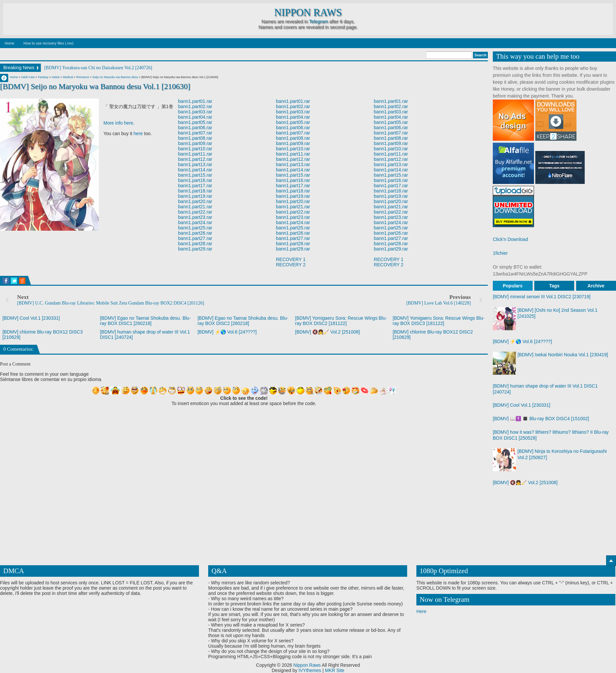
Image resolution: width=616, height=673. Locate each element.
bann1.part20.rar (195, 201)
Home (9, 43)
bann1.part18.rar (195, 191)
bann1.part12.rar (195, 159)
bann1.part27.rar (195, 238)
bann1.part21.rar (195, 207)
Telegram (319, 21)
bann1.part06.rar (195, 128)
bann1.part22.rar (195, 212)
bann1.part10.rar (195, 149)
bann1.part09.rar (195, 143)
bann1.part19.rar (195, 196)
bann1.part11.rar (195, 154)
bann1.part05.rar (195, 122)
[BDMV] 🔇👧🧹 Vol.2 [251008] (328, 332)
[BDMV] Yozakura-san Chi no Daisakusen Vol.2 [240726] (98, 68)
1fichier (500, 253)
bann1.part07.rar (195, 133)
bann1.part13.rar (195, 164)
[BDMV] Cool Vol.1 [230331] (31, 318)
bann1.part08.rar (195, 138)
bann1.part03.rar (195, 112)
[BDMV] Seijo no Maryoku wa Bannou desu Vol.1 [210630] (95, 86)
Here (421, 611)
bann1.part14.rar (195, 170)
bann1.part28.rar (195, 244)
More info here (118, 123)
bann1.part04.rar (195, 117)
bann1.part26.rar (195, 233)
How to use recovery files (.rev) (48, 43)
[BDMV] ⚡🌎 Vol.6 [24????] (227, 332)
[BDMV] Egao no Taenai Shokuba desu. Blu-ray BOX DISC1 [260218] (145, 321)
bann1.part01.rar (195, 101)
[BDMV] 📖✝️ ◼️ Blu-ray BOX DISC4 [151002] (541, 419)
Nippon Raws (308, 13)
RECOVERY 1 (291, 259)
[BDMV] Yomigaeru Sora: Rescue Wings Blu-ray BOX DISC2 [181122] (341, 321)
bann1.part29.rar (195, 249)
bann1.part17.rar (195, 186)
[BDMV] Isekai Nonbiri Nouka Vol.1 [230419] (563, 355)
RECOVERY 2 (291, 265)
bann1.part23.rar (195, 217)
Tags (554, 286)
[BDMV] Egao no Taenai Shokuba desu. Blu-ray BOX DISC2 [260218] (243, 321)
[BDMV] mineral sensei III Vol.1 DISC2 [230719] (542, 297)
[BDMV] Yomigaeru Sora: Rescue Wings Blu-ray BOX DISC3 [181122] (439, 321)
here (138, 133)
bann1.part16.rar (195, 180)
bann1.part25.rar (195, 228)
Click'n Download (510, 239)
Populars (513, 286)
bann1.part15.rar (195, 175)
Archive (596, 286)
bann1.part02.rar (195, 106)
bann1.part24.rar (195, 222)
